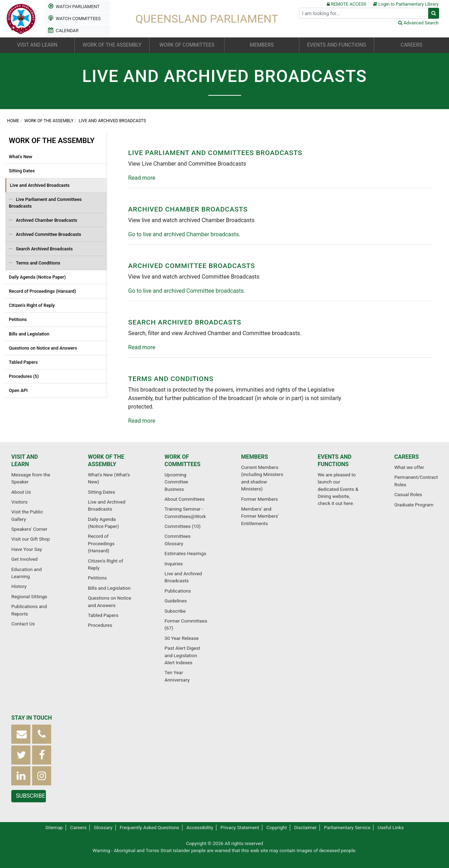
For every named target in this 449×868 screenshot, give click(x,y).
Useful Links (391, 827)
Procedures (100, 625)
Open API (18, 390)
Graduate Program (414, 505)
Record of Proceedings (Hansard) (43, 291)
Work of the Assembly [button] (112, 45)
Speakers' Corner (29, 529)
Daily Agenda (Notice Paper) (37, 277)
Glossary (103, 827)
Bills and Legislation (29, 334)
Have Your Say (27, 549)
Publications (178, 591)
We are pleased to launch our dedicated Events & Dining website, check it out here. (338, 489)
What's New (20, 157)
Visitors (19, 502)
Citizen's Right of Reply (32, 305)
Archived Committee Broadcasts (49, 234)
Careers (407, 457)
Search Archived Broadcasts (44, 249)
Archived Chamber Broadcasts (47, 220)
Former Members (259, 499)
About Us (21, 492)
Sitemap (54, 827)
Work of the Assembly (49, 121)
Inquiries (174, 564)
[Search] (364, 13)
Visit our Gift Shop (31, 539)
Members (255, 457)
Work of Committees (182, 460)
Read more (142, 178)
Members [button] (262, 45)
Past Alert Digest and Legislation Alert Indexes (182, 655)
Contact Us (23, 624)
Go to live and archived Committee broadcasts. (187, 291)
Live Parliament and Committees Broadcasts (45, 203)
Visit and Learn (25, 460)
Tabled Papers (23, 362)
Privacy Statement (240, 827)
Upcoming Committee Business (176, 482)
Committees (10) (182, 526)
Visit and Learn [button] (37, 45)
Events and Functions (335, 460)
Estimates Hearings (185, 553)
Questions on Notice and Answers (43, 348)
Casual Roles (408, 494)
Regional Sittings (29, 596)
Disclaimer (305, 827)
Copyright (277, 827)
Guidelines (176, 601)
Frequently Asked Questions (149, 827)
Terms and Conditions (38, 263)
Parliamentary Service (347, 827)
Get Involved (24, 559)
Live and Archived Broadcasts (112, 121)
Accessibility (200, 827)
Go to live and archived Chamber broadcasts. (184, 234)
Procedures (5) (24, 376)
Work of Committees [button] (187, 45)
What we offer (409, 467)
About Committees (185, 499)
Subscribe (175, 611)
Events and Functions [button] (337, 45)
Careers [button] (411, 45)
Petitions (18, 319)
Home (13, 121)
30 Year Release (182, 638)
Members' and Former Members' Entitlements (260, 516)
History (19, 586)
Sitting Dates (22, 171)
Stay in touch (32, 718)
